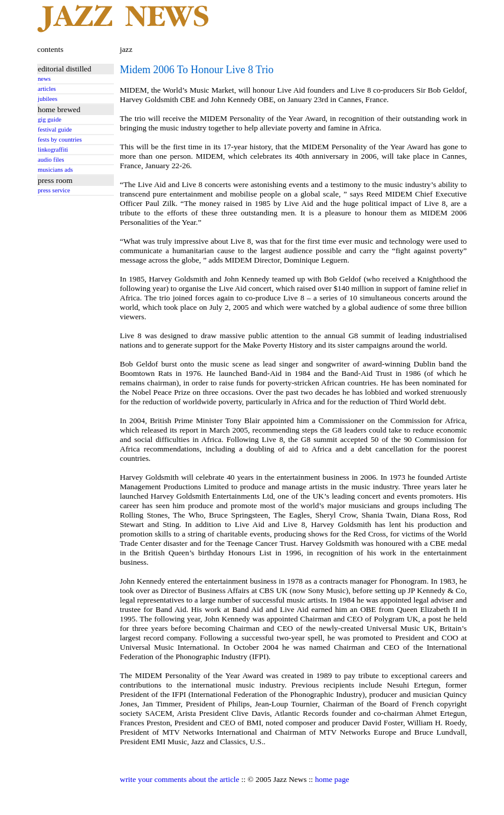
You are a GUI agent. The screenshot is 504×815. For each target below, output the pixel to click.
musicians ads (55, 170)
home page (332, 779)
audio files (51, 160)
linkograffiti (53, 150)
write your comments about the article (179, 779)
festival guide (55, 130)
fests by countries (60, 140)
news (44, 79)
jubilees (48, 99)
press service (54, 190)
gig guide (50, 120)
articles (47, 89)
